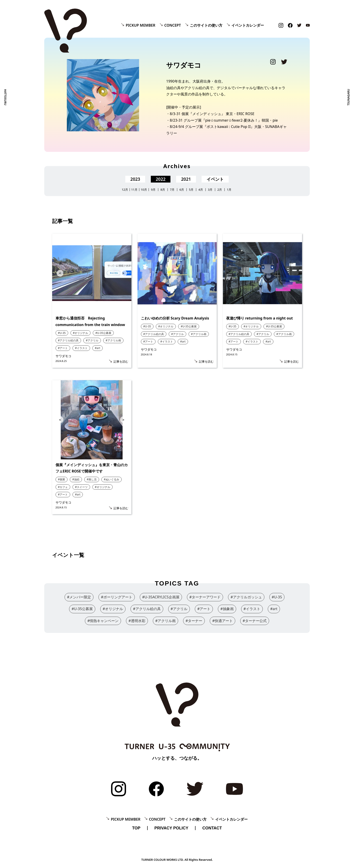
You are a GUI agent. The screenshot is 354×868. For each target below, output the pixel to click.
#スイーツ (81, 487)
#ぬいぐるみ (112, 479)
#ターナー (194, 621)
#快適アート (222, 621)
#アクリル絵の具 (68, 340)
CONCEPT (173, 25)
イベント (215, 179)
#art (98, 348)
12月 (125, 190)
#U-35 (62, 333)
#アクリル (92, 340)
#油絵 (76, 479)
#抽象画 (227, 609)
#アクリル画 (113, 340)
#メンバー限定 (79, 597)
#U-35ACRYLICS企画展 (161, 597)
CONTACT (212, 828)
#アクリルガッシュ (246, 597)
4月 (201, 190)
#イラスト (81, 348)
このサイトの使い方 (206, 25)
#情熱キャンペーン (103, 621)
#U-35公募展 (103, 333)
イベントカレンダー (248, 25)
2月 (220, 190)
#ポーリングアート (116, 597)
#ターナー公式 (255, 621)
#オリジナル (81, 333)
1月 (229, 190)
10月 (144, 190)
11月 (134, 190)
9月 (153, 190)
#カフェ (63, 487)
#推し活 (92, 479)
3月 (210, 190)
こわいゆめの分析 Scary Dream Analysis (175, 318)
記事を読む (121, 361)
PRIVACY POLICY (171, 828)
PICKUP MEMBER (141, 25)
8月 (163, 190)
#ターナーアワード (205, 597)
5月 (191, 190)
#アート (63, 348)
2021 (186, 179)
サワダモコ (63, 356)
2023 (135, 179)
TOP (136, 828)
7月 (172, 190)
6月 (182, 190)
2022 (161, 179)
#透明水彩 (137, 621)
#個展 (62, 479)
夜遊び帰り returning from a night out (260, 318)
